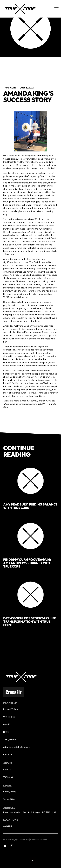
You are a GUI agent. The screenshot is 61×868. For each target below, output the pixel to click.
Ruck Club (8, 754)
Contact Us (8, 777)
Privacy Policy (10, 792)
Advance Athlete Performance (16, 747)
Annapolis (8, 826)
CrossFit (7, 724)
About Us (7, 769)
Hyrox (6, 732)
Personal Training (11, 709)
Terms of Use (9, 799)
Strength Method (11, 739)
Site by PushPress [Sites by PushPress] (38, 840)
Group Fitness (9, 717)
